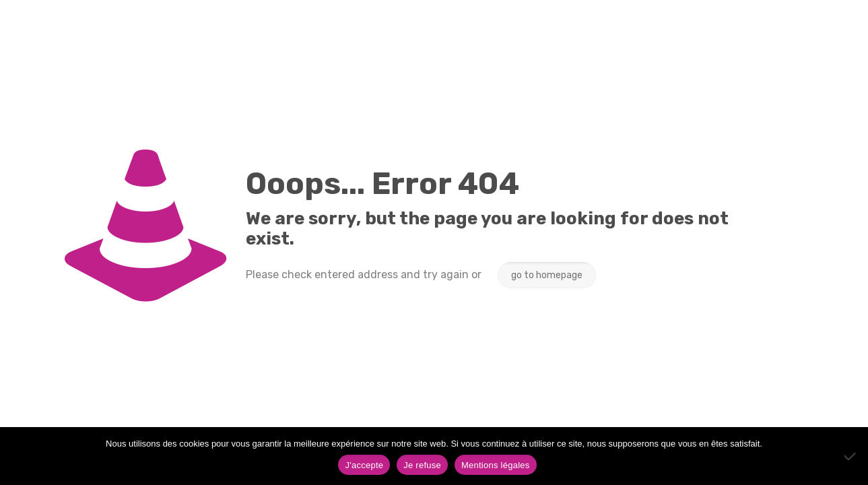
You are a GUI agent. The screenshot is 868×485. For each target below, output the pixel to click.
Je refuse (422, 465)
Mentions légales (496, 465)
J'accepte (364, 465)
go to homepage (547, 275)
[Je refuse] (851, 456)
